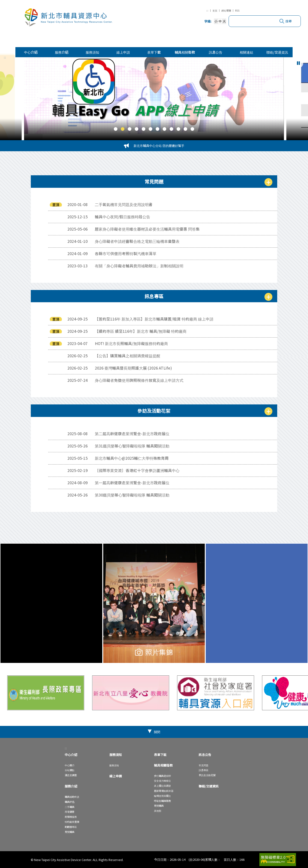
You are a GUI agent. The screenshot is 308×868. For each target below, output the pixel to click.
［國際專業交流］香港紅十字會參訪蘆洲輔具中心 (137, 470)
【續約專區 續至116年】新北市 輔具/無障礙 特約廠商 (141, 331)
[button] (116, 129)
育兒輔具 (70, 832)
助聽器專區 (71, 827)
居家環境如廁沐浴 (164, 791)
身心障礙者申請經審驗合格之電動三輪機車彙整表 (137, 241)
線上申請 (123, 52)
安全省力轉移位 (162, 781)
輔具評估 (70, 802)
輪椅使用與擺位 (162, 796)
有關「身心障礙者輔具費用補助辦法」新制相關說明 (139, 266)
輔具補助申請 (72, 797)
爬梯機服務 (71, 817)
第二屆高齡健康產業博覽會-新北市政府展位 (132, 434)
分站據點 (70, 770)
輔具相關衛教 (185, 52)
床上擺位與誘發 (162, 786)
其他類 (158, 811)
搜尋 (289, 21)
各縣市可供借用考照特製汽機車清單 (126, 253)
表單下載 (154, 52)
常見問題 (204, 765)
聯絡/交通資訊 (277, 52)
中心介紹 (31, 52)
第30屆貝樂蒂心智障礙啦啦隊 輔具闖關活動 (132, 495)
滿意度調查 (71, 775)
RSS (237, 10)
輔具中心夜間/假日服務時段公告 (122, 217)
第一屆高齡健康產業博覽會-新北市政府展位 (132, 483)
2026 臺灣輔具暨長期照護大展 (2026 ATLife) (133, 368)
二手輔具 (70, 807)
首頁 (215, 10)
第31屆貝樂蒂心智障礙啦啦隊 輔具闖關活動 (132, 446)
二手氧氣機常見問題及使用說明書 (124, 204)
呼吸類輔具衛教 (162, 801)
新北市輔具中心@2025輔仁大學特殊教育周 (132, 458)
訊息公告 (216, 52)
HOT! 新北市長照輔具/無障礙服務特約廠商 (131, 343)
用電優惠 (70, 812)
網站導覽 (226, 10)
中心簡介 (70, 765)
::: (207, 10)
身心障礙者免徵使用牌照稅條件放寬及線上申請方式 (139, 380)
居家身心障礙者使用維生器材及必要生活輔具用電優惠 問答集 (147, 229)
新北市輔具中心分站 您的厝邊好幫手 (159, 146)
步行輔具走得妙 (162, 776)
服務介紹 (62, 52)
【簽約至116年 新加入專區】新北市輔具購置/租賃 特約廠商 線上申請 (154, 319)
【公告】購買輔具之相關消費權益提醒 (128, 356)
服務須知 (92, 52)
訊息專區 (204, 770)
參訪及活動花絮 (207, 775)
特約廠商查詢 (72, 822)
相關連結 (246, 52)
